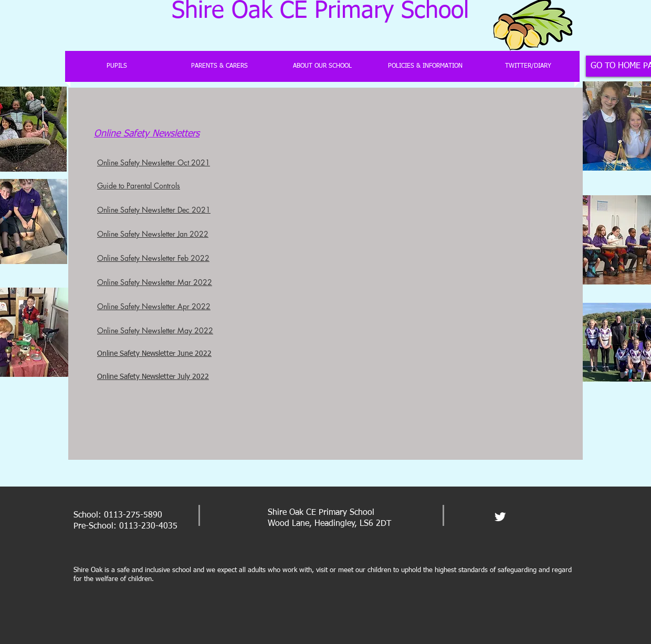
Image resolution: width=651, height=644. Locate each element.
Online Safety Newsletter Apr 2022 (154, 306)
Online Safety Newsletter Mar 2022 (155, 282)
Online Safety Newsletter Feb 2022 (153, 258)
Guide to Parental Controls (139, 186)
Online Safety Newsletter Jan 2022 (153, 234)
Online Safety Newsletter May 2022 (155, 330)
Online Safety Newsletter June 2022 (154, 354)
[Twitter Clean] (500, 517)
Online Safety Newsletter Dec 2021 (154, 210)
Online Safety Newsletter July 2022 (153, 377)
